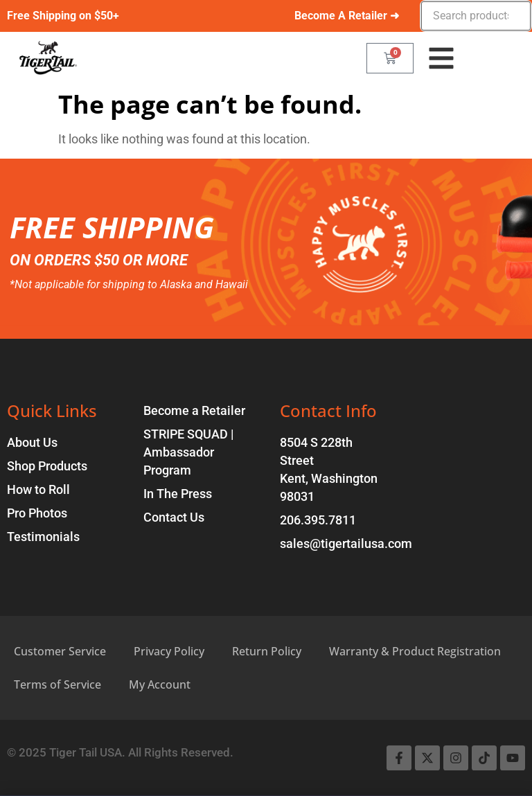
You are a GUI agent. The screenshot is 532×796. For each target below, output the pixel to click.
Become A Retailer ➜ (347, 16)
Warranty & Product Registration (415, 651)
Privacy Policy (169, 651)
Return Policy (267, 651)
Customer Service (60, 651)
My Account (160, 684)
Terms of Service (57, 684)
